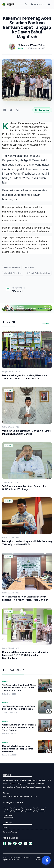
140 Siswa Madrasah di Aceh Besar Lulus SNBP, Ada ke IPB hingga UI (24, 488)
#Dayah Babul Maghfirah (38, 273)
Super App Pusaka (10, 832)
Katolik (41, 809)
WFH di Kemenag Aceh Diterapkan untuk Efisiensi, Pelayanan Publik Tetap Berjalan (25, 598)
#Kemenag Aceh (12, 267)
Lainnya (47, 323)
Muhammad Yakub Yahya (32, 45)
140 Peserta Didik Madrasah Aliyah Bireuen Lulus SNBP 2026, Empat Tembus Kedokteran (19, 688)
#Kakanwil (29, 267)
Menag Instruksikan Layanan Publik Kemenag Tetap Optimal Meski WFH (27, 543)
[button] (46, 860)
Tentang (6, 827)
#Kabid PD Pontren (13, 273)
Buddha (8, 815)
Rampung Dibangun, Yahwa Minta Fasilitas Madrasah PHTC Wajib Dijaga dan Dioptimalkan (25, 655)
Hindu (18, 809)
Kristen (29, 809)
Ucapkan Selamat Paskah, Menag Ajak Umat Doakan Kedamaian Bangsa (26, 432)
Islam (7, 809)
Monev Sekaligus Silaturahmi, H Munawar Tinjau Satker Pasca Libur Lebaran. (25, 377)
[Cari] (26, 4)
